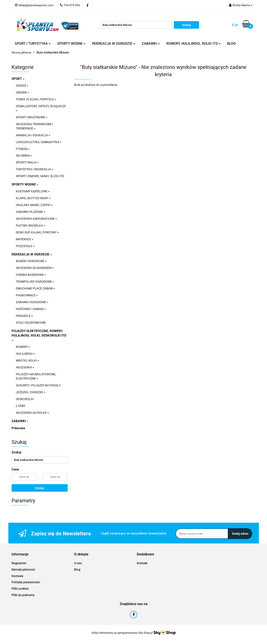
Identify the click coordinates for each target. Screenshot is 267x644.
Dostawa (17, 576)
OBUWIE (23, 92)
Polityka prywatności (26, 582)
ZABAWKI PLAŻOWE (31, 212)
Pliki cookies (20, 589)
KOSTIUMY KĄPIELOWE (33, 191)
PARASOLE (24, 316)
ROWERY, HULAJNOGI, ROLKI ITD (194, 44)
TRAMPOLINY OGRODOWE (35, 282)
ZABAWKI (151, 44)
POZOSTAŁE (25, 246)
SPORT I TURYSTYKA (33, 44)
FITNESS (23, 149)
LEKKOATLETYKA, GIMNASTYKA (39, 142)
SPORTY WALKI (27, 162)
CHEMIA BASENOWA (31, 275)
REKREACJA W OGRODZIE (114, 44)
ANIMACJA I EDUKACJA (33, 135)
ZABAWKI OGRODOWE (32, 302)
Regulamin (19, 563)
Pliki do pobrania (23, 595)
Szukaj (40, 488)
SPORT (18, 79)
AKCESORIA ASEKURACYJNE (36, 219)
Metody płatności (23, 570)
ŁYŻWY (21, 406)
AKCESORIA (25, 367)
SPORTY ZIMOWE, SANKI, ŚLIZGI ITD (40, 176)
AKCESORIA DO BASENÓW (35, 268)
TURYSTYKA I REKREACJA (35, 169)
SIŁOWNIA (24, 156)
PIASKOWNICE (27, 295)
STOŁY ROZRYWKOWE (31, 323)
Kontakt (142, 563)
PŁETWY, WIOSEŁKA (31, 226)
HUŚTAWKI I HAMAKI (31, 309)
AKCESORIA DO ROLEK (32, 413)
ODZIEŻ (22, 86)
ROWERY (23, 347)
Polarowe (18, 428)
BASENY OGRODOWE (31, 261)
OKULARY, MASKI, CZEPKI (34, 205)
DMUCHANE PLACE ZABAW (35, 288)
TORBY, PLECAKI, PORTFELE (36, 99)
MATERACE (25, 239)
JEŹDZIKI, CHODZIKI (31, 392)
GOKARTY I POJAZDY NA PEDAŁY (38, 385)
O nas (78, 563)
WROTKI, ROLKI (28, 361)
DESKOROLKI (25, 399)
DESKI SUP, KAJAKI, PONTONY (37, 232)
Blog (77, 570)
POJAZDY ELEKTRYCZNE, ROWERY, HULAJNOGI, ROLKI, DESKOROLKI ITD (39, 335)
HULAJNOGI (25, 354)
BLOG (231, 44)
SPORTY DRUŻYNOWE (32, 117)
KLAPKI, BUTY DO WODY (33, 198)
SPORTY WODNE (71, 44)
